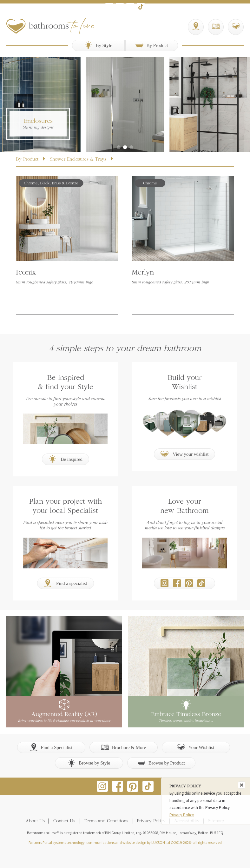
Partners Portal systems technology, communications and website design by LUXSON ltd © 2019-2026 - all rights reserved (125, 842)
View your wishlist (185, 454)
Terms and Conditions (106, 821)
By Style (98, 45)
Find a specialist (65, 583)
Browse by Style (89, 763)
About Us (35, 821)
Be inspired (66, 459)
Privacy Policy (151, 821)
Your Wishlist (196, 747)
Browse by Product (161, 763)
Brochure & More (123, 747)
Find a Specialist (51, 747)
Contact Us (64, 821)
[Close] (242, 785)
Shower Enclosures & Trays (78, 159)
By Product (152, 45)
